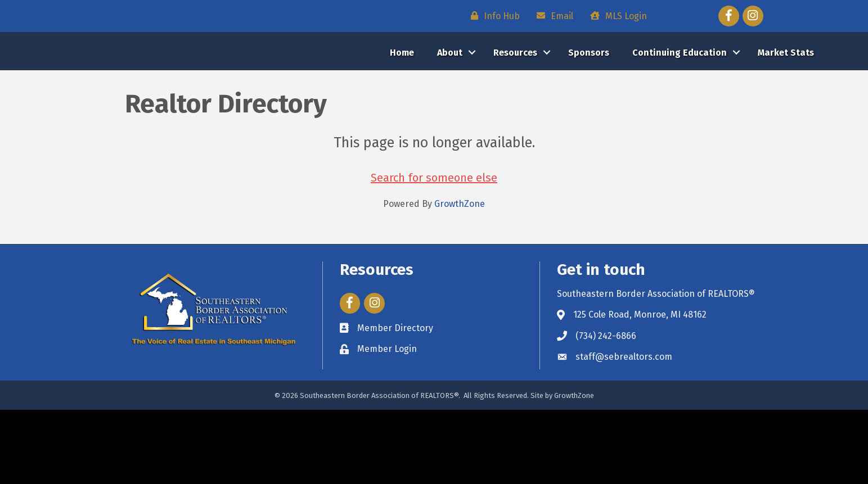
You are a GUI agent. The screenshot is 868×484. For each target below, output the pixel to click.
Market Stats (786, 90)
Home (402, 90)
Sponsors (589, 90)
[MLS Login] (616, 16)
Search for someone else (434, 252)
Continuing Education (680, 90)
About (450, 90)
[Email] (552, 16)
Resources (515, 90)
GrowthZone (460, 278)
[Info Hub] (493, 16)
